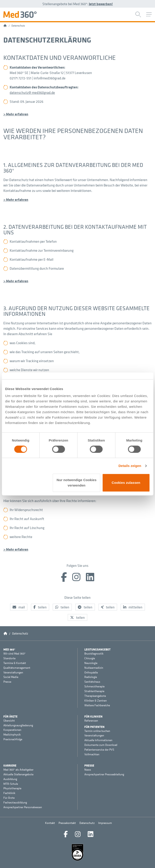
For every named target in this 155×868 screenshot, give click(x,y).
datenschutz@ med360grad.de (32, 92)
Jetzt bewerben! (101, 4)
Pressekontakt (67, 823)
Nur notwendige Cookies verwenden (76, 483)
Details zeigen (130, 466)
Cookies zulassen (126, 483)
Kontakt (50, 823)
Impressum (105, 823)
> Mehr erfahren (16, 114)
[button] (19, 607)
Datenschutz (87, 823)
